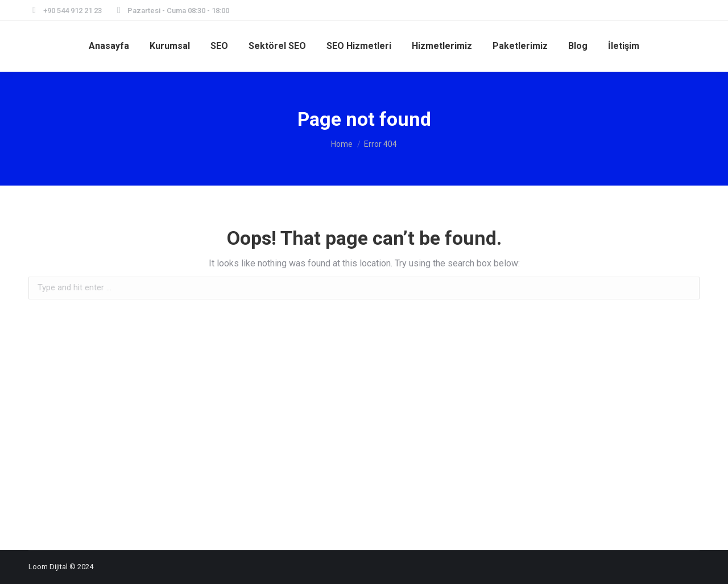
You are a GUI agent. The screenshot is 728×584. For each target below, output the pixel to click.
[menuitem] (109, 46)
